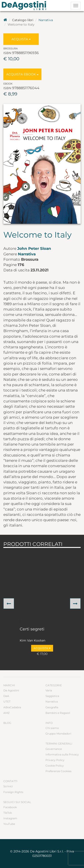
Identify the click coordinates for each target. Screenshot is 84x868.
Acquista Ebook (22, 74)
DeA (6, 696)
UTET (7, 701)
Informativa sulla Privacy (62, 754)
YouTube (9, 824)
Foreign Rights (13, 792)
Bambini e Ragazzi (58, 713)
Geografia (52, 707)
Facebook (10, 807)
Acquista (21, 39)
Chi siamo (52, 728)
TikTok (8, 813)
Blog (7, 723)
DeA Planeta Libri (25, 6)
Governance (54, 749)
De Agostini (11, 690)
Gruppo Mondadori (58, 734)
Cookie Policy (55, 766)
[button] (9, 604)
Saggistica (52, 696)
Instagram (10, 818)
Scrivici (8, 786)
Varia (49, 690)
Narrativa (46, 20)
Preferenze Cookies (58, 771)
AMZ (6, 713)
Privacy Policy (55, 760)
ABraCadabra (12, 707)
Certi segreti (32, 629)
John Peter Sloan (34, 248)
